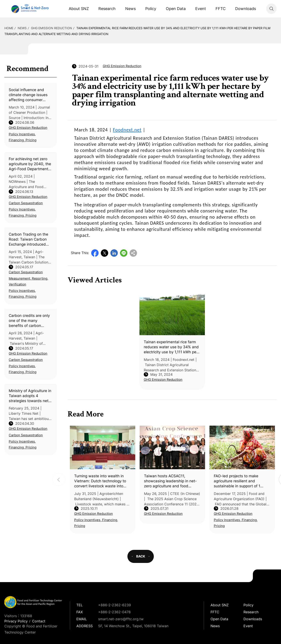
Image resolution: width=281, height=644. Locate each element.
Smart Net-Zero (29, 9)
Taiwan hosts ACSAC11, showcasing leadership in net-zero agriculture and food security (170, 481)
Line (124, 253)
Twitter (105, 253)
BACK (141, 556)
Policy (151, 9)
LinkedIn (114, 253)
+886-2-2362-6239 (115, 605)
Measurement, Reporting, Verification (28, 281)
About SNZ (79, 9)
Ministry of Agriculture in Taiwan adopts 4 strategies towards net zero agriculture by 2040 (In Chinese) (30, 396)
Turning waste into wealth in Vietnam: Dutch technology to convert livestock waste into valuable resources (100, 481)
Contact (39, 621)
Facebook (95, 253)
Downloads (246, 9)
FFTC (221, 9)
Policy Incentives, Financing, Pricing (23, 137)
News (130, 9)
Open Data (176, 9)
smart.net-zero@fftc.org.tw (121, 619)
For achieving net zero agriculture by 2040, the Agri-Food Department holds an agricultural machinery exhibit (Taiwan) (30, 164)
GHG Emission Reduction (51, 28)
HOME (9, 28)
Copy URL (133, 253)
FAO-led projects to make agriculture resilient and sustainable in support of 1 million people (237, 481)
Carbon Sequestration (26, 203)
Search (271, 9)
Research (107, 9)
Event (201, 9)
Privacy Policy (16, 621)
